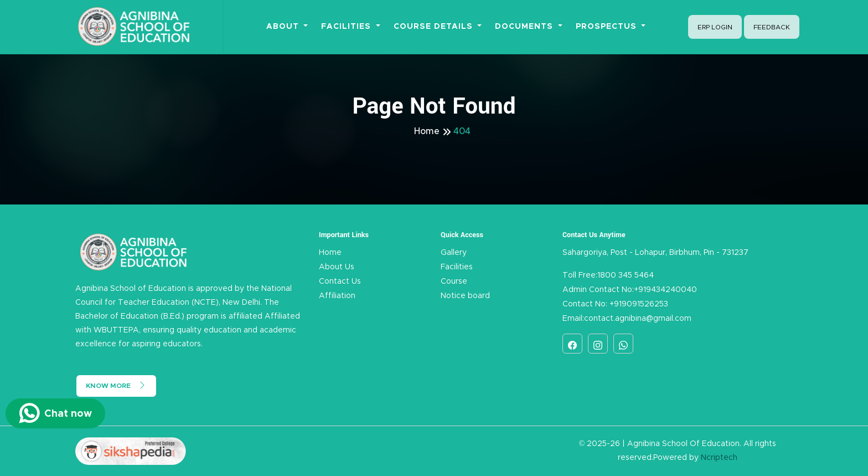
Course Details (435, 27)
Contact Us (340, 281)
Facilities (347, 27)
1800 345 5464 (626, 275)
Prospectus (608, 27)
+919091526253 (638, 304)
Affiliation (337, 296)
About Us (337, 267)
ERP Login (715, 27)
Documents (525, 27)
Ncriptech (719, 458)
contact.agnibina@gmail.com (638, 319)
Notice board (465, 296)
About (284, 27)
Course (454, 281)
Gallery (454, 253)
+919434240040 (665, 290)
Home (427, 131)
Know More (116, 385)
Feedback (772, 27)
